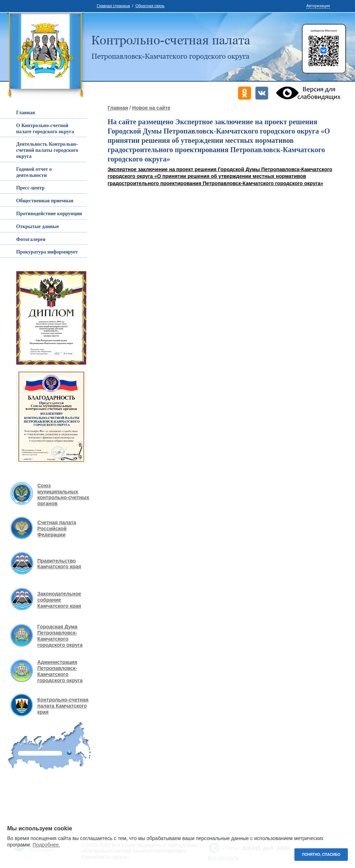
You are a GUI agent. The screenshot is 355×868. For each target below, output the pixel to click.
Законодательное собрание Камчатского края (59, 600)
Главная (118, 108)
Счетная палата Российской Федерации (57, 529)
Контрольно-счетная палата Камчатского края (63, 706)
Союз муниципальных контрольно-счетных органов (63, 495)
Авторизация (318, 6)
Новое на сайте (151, 108)
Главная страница (113, 6)
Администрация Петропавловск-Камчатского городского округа (60, 671)
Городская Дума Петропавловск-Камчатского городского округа (60, 636)
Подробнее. (46, 845)
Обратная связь (150, 6)
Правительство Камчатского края (59, 564)
